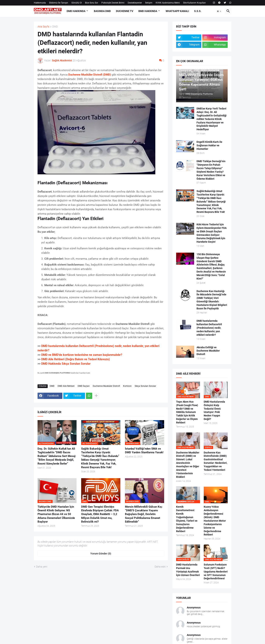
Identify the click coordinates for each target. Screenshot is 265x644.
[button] (219, 11)
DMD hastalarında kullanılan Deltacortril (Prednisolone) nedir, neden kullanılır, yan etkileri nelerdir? (209, 328)
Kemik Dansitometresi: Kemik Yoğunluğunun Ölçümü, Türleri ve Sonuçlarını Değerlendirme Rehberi (187, 519)
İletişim (149, 3)
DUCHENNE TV (125, 11)
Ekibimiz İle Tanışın (59, 3)
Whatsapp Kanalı (177, 11)
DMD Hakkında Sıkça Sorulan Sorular (66, 364)
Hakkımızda (40, 3)
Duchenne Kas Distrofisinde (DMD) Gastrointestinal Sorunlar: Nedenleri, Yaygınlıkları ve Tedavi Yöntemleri (215, 461)
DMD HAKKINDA (76, 11)
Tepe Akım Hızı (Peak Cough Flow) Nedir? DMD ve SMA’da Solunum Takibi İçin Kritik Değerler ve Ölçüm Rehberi (187, 412)
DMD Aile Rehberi (66, 386)
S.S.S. (198, 11)
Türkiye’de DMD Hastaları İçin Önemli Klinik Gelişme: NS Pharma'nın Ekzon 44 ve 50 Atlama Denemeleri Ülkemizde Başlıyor (56, 514)
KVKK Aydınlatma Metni (168, 3)
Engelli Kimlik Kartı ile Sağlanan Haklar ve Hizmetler (209, 145)
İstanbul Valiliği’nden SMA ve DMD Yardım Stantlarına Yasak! (144, 451)
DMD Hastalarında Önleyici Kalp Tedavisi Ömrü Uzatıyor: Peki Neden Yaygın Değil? (214, 410)
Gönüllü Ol (77, 3)
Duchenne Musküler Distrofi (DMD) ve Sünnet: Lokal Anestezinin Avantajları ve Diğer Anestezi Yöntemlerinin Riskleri (188, 465)
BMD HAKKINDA (148, 11)
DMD (55, 27)
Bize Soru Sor (92, 3)
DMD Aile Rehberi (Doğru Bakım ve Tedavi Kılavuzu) (76, 359)
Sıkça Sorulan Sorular (145, 386)
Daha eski (160, 567)
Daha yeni (42, 567)
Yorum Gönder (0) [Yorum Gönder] (101, 554)
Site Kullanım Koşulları (194, 3)
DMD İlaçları (84, 386)
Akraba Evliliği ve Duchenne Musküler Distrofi (208, 351)
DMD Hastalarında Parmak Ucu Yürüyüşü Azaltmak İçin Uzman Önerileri (188, 570)
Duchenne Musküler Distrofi (106, 386)
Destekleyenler (135, 3)
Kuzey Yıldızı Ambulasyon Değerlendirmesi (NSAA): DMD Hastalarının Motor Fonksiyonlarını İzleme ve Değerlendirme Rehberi (215, 521)
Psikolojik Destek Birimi (113, 3)
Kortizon (127, 386)
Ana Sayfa (43, 27)
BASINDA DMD (102, 11)
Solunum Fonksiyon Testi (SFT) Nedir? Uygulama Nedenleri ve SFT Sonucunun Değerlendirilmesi (216, 572)
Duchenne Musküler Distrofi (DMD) (90, 75)
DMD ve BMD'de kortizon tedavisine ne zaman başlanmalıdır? (82, 355)
